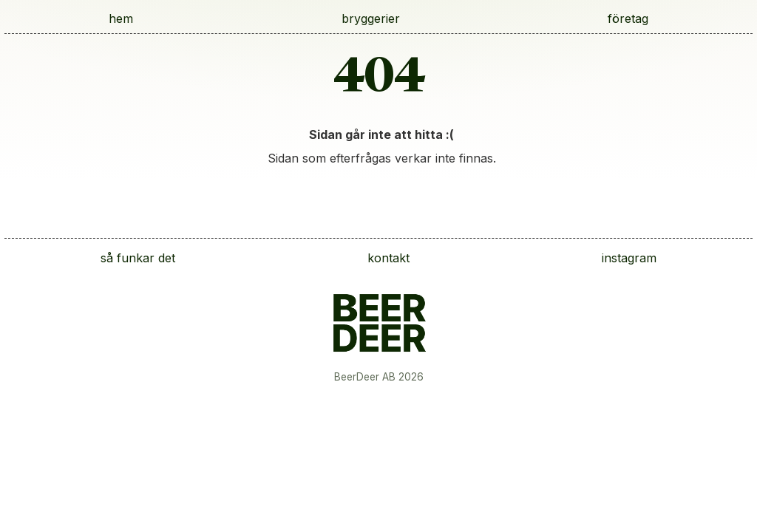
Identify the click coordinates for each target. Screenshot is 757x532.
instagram (629, 258)
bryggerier (371, 18)
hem (121, 18)
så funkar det (138, 258)
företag (628, 18)
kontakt (388, 258)
